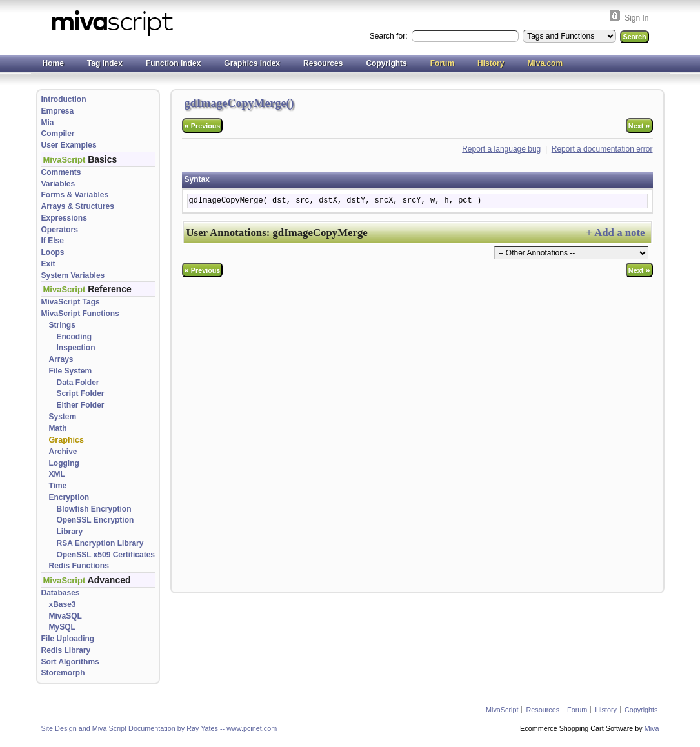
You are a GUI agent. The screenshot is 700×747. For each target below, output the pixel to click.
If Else (53, 241)
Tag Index (105, 63)
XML (57, 474)
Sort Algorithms (70, 662)
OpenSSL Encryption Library (95, 526)
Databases (61, 593)
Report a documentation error (602, 149)
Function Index (173, 63)
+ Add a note (615, 233)
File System (71, 371)
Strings (62, 325)
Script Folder (81, 393)
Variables (58, 184)
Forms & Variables (75, 195)
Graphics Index (252, 63)
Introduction (64, 99)
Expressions (64, 218)
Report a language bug (501, 149)
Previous (203, 125)
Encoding (75, 337)
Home (53, 63)
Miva (652, 728)
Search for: (390, 36)
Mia (48, 123)
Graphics (67, 440)
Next (639, 125)
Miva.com (545, 63)
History (491, 63)
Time (58, 486)
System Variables (73, 275)
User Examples (69, 145)
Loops (53, 252)
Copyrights (386, 63)
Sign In (636, 18)
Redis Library (66, 650)
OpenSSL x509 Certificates (106, 555)
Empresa (58, 111)
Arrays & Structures (78, 206)
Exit (48, 264)
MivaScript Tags (71, 302)
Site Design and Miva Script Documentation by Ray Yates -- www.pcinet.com (159, 728)
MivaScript (502, 710)
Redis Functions (79, 566)
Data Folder (78, 383)
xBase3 (63, 604)
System (63, 417)
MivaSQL (65, 616)
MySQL (62, 627)
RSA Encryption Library (100, 543)
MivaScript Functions (80, 314)
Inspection (76, 348)
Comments (61, 172)
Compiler (58, 134)
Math (58, 428)
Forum (442, 63)
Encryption (69, 497)
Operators (60, 230)
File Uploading (68, 639)
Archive (63, 452)
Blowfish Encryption (94, 509)
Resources (323, 63)
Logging (64, 463)
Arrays (61, 359)
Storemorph (63, 673)
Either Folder (81, 405)
